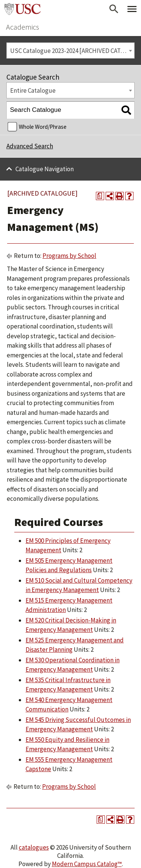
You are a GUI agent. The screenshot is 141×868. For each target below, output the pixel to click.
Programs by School (69, 256)
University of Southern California (23, 9)
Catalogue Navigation (45, 169)
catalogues (34, 847)
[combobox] (70, 50)
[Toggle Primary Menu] (132, 9)
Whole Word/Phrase (43, 127)
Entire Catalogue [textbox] (33, 90)
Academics (23, 27)
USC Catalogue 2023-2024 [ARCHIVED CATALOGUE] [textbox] (72, 51)
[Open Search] (114, 9)
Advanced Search (30, 146)
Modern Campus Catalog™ (87, 864)
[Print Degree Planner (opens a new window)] (100, 196)
